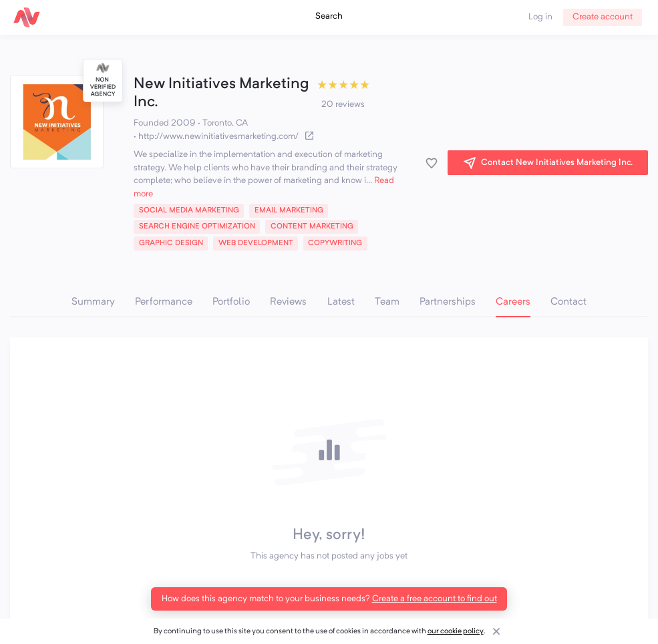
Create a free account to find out (435, 599)
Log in (540, 17)
